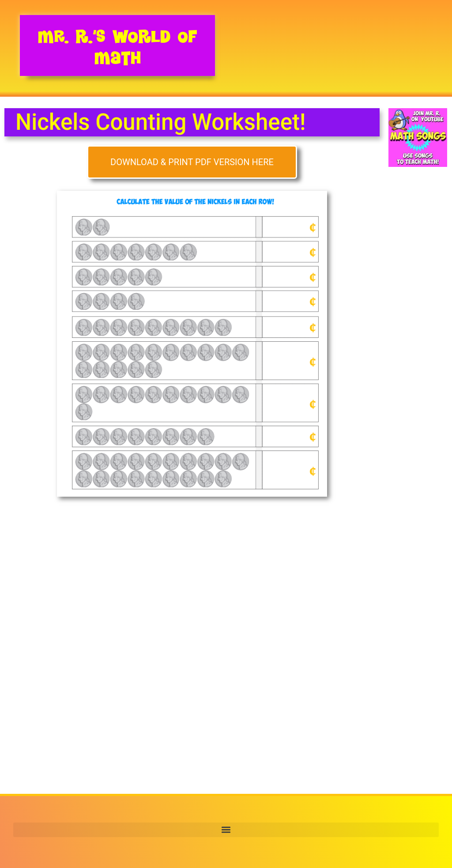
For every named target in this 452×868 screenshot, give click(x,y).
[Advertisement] (418, 324)
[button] (226, 830)
